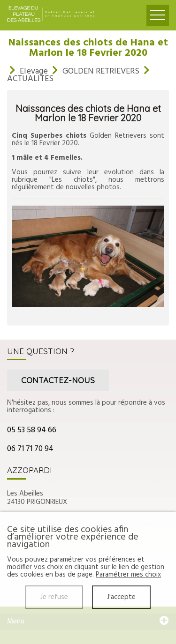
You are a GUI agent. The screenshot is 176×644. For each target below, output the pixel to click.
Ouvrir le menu (158, 15)
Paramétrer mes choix (128, 575)
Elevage (34, 71)
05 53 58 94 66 (32, 430)
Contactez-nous (58, 380)
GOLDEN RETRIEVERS (101, 71)
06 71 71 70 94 (30, 449)
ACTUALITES (30, 79)
